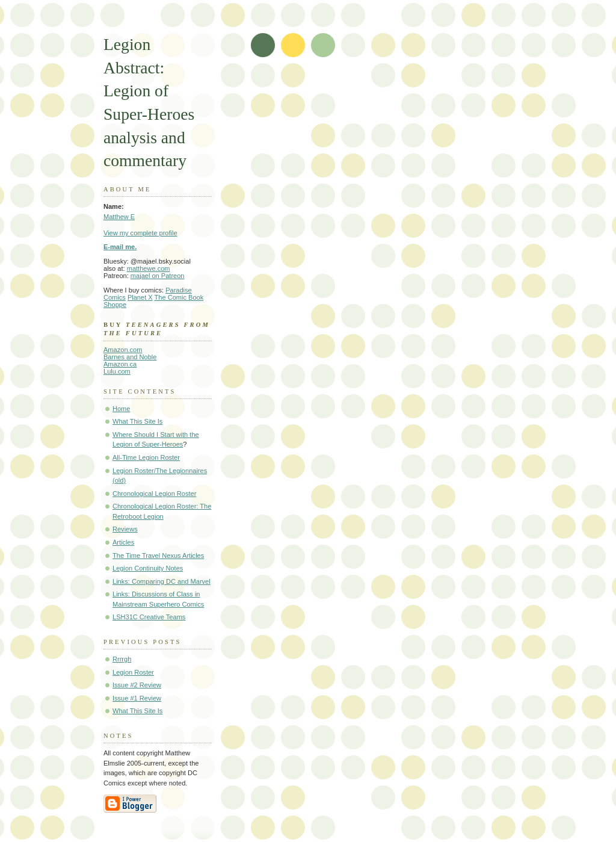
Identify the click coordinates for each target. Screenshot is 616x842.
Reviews (125, 529)
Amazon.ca (120, 364)
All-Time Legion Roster (146, 457)
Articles (123, 542)
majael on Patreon (158, 276)
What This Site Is (137, 421)
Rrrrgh (122, 659)
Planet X (140, 297)
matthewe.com (149, 268)
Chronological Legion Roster (154, 494)
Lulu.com (117, 371)
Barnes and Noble (130, 357)
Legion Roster (133, 672)
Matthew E (119, 217)
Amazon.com (123, 350)
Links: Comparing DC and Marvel (162, 581)
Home (121, 409)
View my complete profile (140, 233)
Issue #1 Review (137, 698)
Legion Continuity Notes (148, 568)
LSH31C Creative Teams (149, 617)
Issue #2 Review (137, 685)
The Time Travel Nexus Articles (158, 556)
